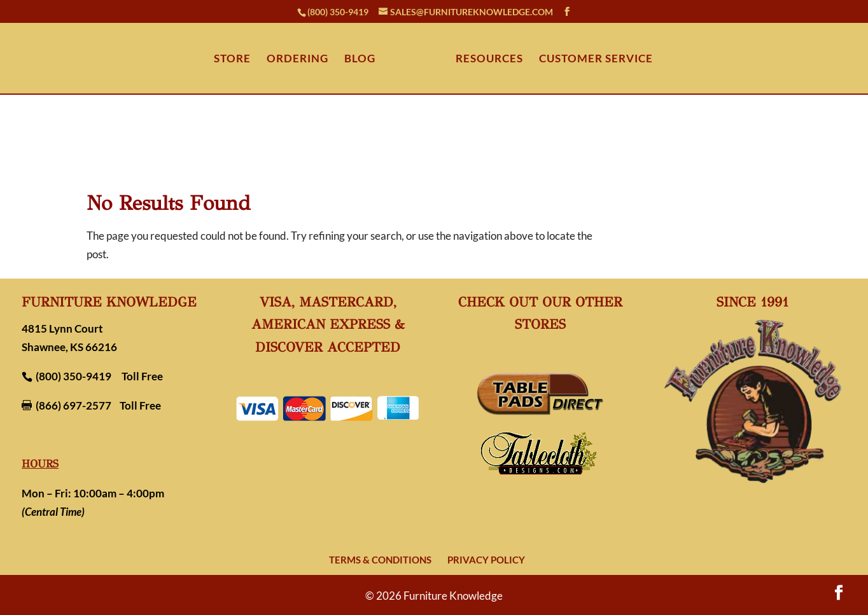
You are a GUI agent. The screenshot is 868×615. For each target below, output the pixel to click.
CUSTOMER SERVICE (596, 59)
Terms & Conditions (380, 560)
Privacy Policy (486, 560)
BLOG (360, 59)
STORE (232, 59)
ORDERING (297, 59)
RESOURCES (489, 59)
